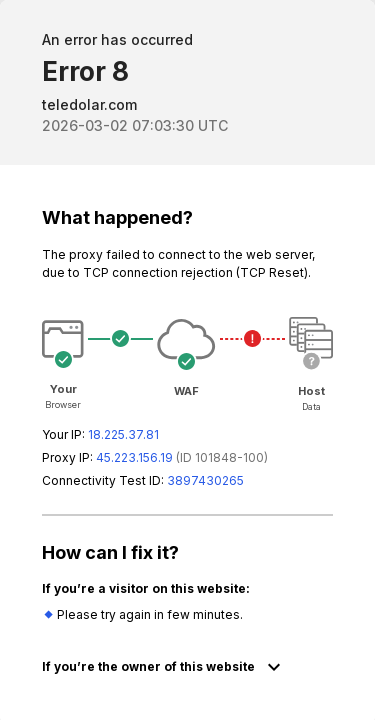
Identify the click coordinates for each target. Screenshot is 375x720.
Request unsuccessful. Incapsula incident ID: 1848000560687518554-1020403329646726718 (187, 360)
